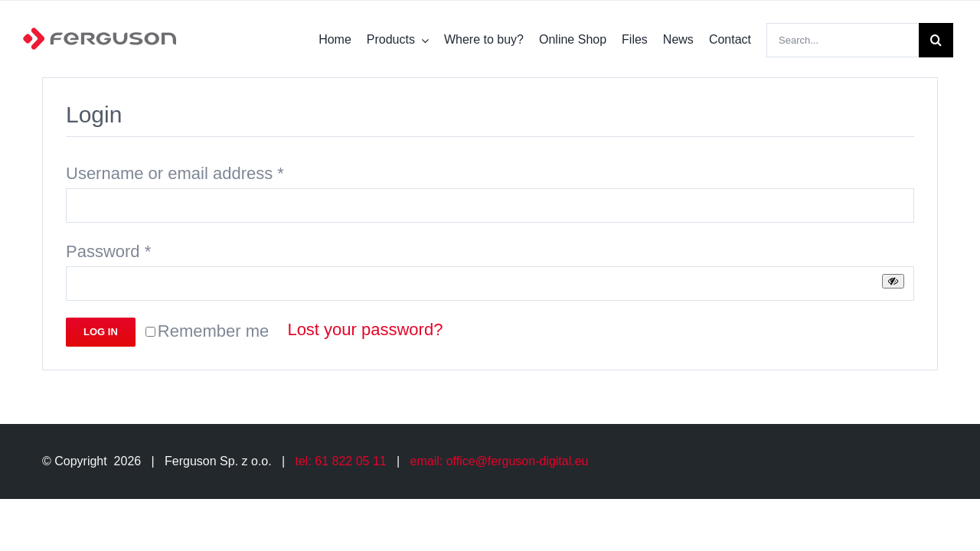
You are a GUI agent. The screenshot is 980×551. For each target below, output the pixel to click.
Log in (101, 332)
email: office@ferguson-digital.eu (500, 461)
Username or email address (175, 173)
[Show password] (893, 281)
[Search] (936, 40)
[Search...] (843, 40)
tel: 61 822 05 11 (341, 461)
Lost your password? (365, 329)
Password (108, 251)
